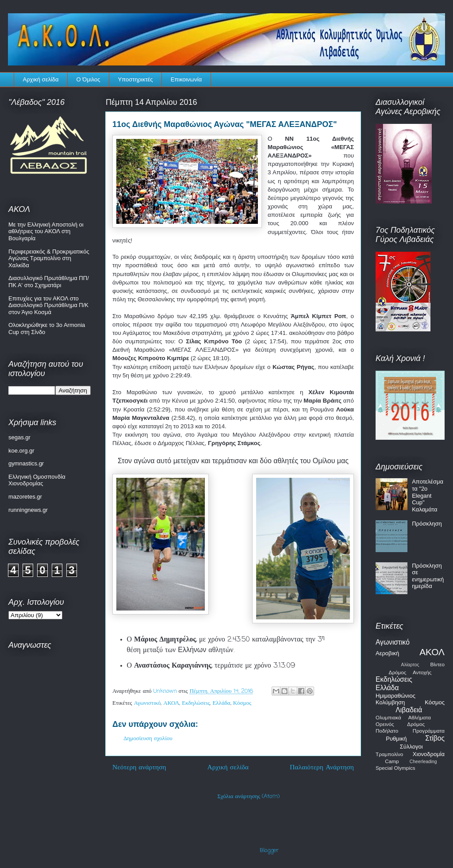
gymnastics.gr (26, 463)
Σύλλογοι (411, 747)
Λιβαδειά (409, 710)
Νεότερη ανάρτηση (139, 768)
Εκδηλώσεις (196, 703)
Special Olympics (395, 768)
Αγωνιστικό (148, 703)
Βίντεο (437, 664)
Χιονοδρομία (429, 754)
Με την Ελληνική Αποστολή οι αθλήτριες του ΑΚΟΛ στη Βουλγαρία (46, 231)
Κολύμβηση (390, 702)
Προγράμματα (429, 731)
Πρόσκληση (427, 524)
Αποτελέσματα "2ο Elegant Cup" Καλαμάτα (428, 495)
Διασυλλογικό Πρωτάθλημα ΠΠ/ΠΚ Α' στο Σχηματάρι (49, 282)
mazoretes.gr (25, 497)
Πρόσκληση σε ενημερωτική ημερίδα (428, 576)
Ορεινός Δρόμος (400, 724)
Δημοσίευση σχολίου (148, 739)
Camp (392, 761)
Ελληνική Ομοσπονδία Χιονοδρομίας (37, 480)
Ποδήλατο (387, 731)
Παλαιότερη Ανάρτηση (322, 768)
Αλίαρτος (410, 665)
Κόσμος (242, 703)
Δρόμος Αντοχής (410, 672)
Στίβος (435, 738)
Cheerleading (423, 762)
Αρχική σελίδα (41, 79)
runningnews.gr (28, 510)
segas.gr (19, 437)
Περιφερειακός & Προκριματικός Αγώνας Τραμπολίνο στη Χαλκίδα (49, 258)
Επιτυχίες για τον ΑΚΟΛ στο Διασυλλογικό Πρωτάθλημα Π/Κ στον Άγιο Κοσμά (48, 305)
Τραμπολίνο (389, 754)
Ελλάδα (221, 703)
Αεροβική (387, 653)
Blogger (269, 851)
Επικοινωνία (186, 79)
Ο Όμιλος (88, 79)
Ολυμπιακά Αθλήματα (403, 717)
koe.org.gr (21, 451)
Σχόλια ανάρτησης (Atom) (248, 797)
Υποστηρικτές (136, 79)
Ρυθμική (396, 739)
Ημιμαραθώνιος (395, 696)
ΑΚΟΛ (171, 703)
